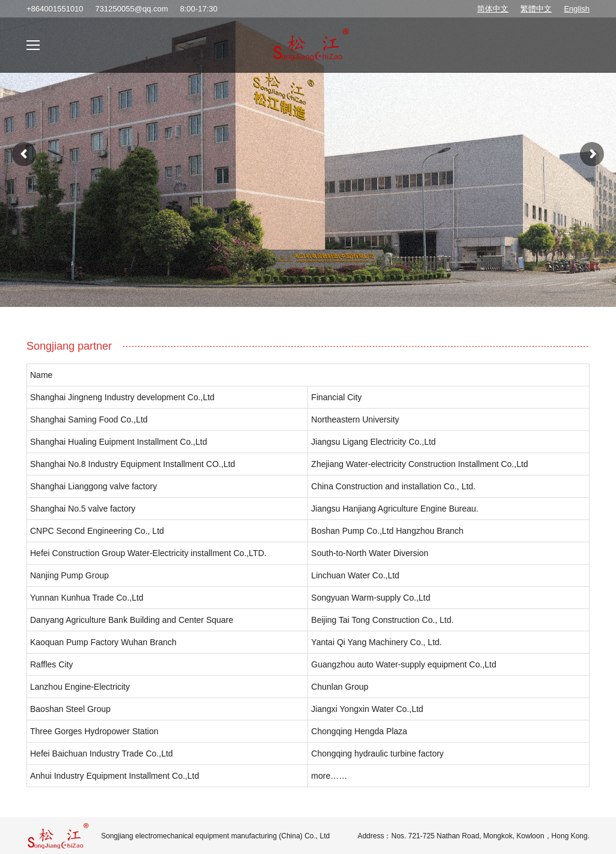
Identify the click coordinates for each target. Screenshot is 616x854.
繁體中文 (536, 9)
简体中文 (493, 9)
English (577, 9)
